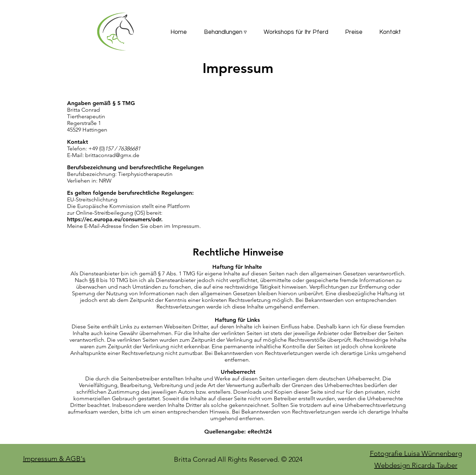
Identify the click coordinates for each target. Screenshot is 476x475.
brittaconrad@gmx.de (112, 155)
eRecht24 (260, 432)
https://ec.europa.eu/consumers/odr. (115, 219)
